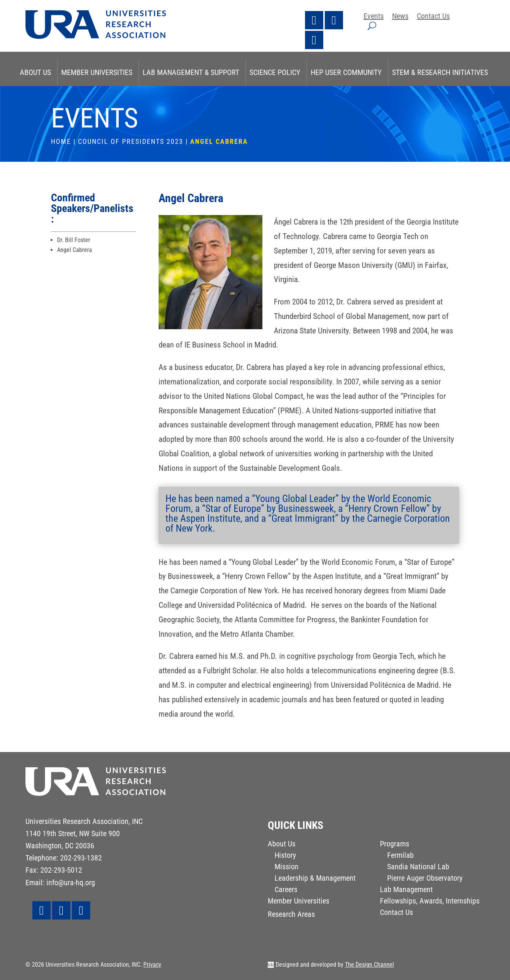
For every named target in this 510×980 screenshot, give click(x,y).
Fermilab (400, 856)
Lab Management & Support (191, 72)
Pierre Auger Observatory (425, 879)
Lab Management (406, 890)
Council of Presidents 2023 (131, 141)
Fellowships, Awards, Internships (430, 902)
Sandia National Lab (418, 868)
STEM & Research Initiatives (440, 72)
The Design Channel (369, 965)
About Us (35, 72)
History (285, 856)
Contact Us (433, 17)
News (400, 17)
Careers (286, 890)
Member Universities (97, 72)
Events (374, 17)
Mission (287, 868)
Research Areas (291, 915)
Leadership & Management (315, 879)
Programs (395, 845)
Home (61, 141)
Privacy (152, 965)
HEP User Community (346, 72)
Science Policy (275, 72)
